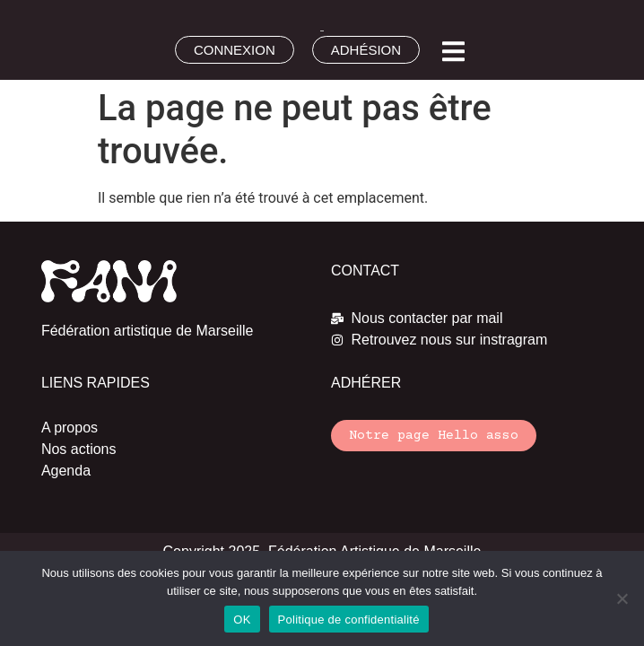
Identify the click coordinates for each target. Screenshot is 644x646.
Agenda (66, 471)
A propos (70, 428)
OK (242, 620)
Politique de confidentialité (349, 620)
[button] (453, 52)
